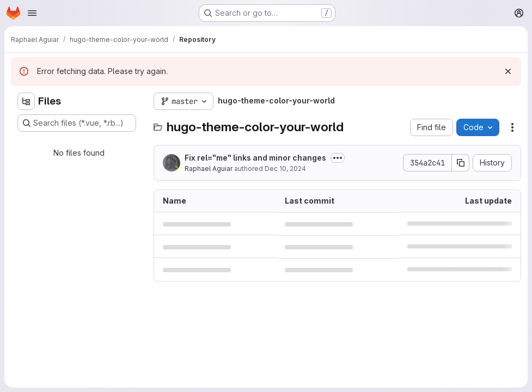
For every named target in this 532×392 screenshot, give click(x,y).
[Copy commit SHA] (461, 163)
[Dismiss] (508, 71)
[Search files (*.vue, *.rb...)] (77, 123)
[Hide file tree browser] (26, 101)
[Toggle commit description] (338, 158)
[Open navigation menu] (32, 13)
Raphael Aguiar (209, 169)
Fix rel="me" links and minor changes (255, 158)
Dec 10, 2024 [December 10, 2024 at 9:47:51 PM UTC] (285, 169)
